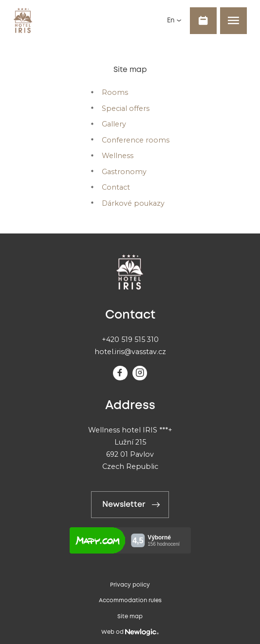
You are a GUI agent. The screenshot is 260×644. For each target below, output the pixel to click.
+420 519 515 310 (130, 340)
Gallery (114, 124)
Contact (116, 187)
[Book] (203, 21)
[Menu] (233, 21)
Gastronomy (124, 172)
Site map (130, 617)
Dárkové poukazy (133, 203)
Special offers (126, 108)
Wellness (118, 156)
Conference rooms (136, 140)
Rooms (115, 92)
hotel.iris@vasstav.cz (130, 352)
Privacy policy (130, 585)
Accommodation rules (130, 601)
